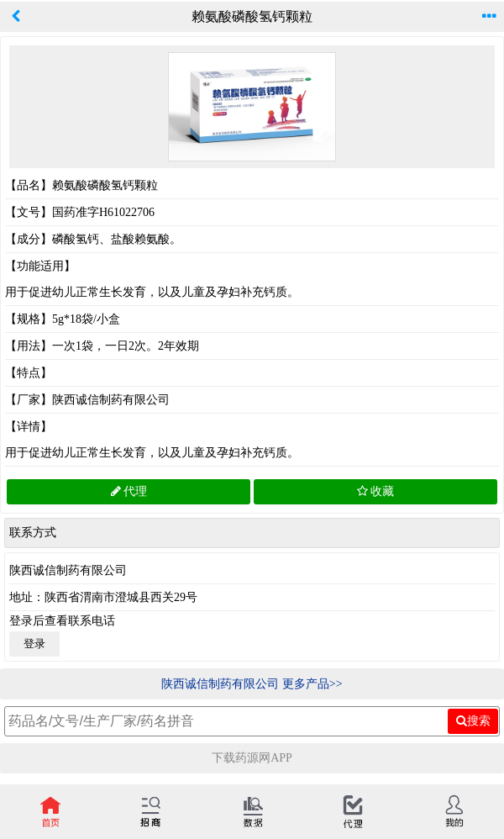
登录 (34, 644)
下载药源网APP (252, 758)
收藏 (375, 491)
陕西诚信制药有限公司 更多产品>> (252, 684)
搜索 (473, 720)
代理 (129, 491)
